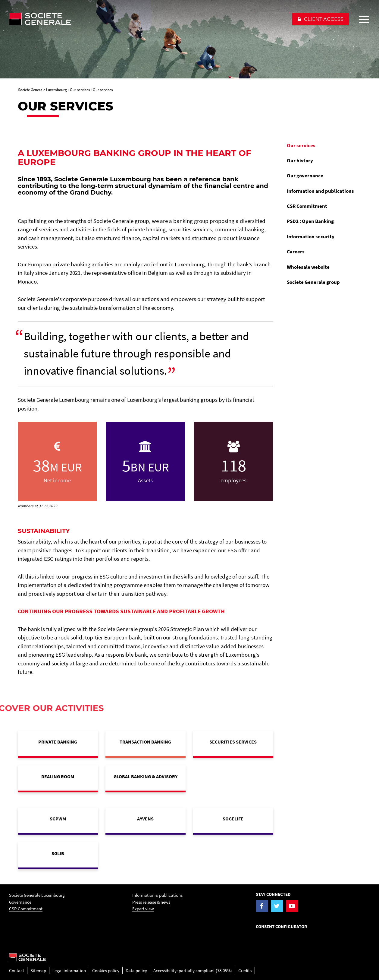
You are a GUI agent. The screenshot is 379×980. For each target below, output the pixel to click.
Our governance (305, 176)
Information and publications (320, 191)
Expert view (143, 909)
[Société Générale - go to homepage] (148, 19)
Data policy (136, 970)
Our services (301, 145)
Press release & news (151, 902)
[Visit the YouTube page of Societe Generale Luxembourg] (292, 906)
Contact (17, 970)
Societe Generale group (313, 282)
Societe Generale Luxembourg (37, 895)
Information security (311, 236)
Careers (296, 252)
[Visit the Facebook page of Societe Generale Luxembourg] (262, 906)
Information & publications (157, 895)
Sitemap (38, 970)
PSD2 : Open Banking (310, 221)
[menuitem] (322, 145)
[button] (321, 19)
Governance (20, 902)
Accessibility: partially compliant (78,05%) (193, 970)
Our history (300, 160)
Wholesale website (308, 267)
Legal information (69, 970)
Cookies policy (106, 970)
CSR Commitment (307, 206)
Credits (245, 970)
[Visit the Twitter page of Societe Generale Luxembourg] (277, 906)
